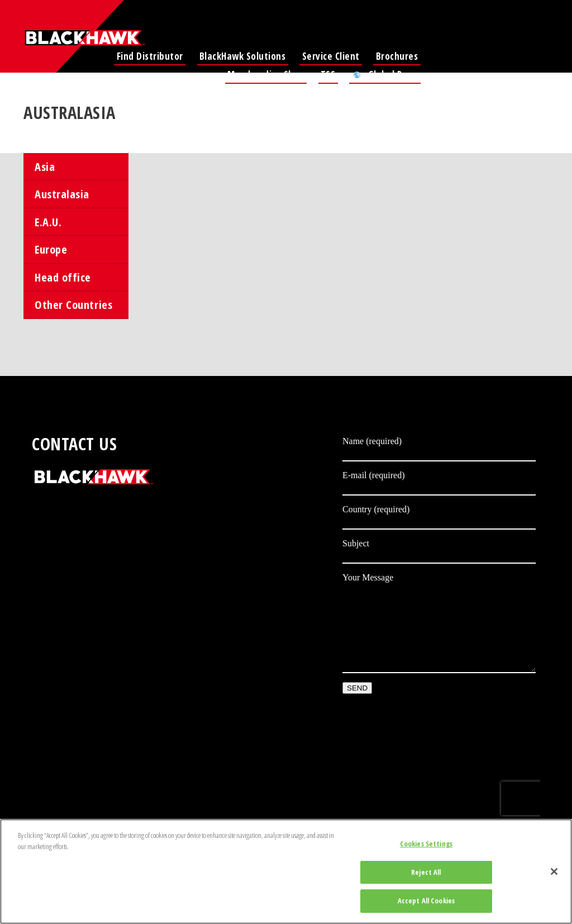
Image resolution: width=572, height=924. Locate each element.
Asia (45, 166)
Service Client (331, 56)
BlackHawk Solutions (243, 56)
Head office (63, 277)
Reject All (426, 872)
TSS (328, 75)
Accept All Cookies (426, 901)
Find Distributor (150, 56)
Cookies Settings (426, 844)
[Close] (554, 871)
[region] (286, 871)
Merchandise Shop (266, 75)
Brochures (397, 56)
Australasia (62, 194)
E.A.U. (48, 222)
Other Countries (73, 304)
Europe (51, 249)
